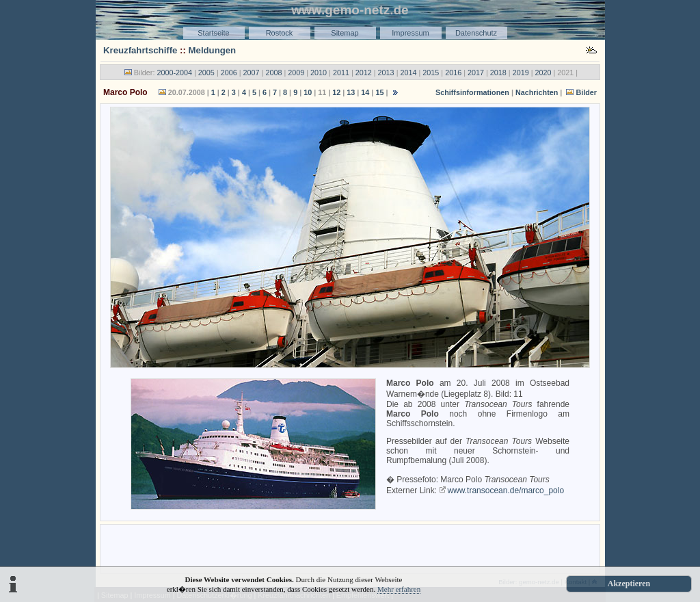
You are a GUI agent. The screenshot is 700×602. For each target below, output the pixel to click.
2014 (408, 73)
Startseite (213, 33)
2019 (521, 73)
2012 (364, 73)
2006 (229, 73)
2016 (453, 73)
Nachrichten (537, 92)
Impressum (410, 33)
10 (308, 92)
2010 (319, 73)
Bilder (586, 92)
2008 (273, 73)
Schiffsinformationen (472, 92)
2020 (543, 73)
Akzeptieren (629, 584)
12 (336, 92)
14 (365, 92)
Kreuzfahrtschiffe (140, 50)
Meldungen (213, 50)
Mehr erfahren (399, 589)
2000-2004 (174, 73)
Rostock (280, 33)
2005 (206, 73)
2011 (341, 73)
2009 (296, 73)
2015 (431, 73)
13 (351, 92)
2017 (476, 73)
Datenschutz (476, 33)
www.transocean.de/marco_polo (506, 490)
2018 (498, 73)
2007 (252, 73)
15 (379, 92)
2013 (386, 73)
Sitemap (345, 33)
